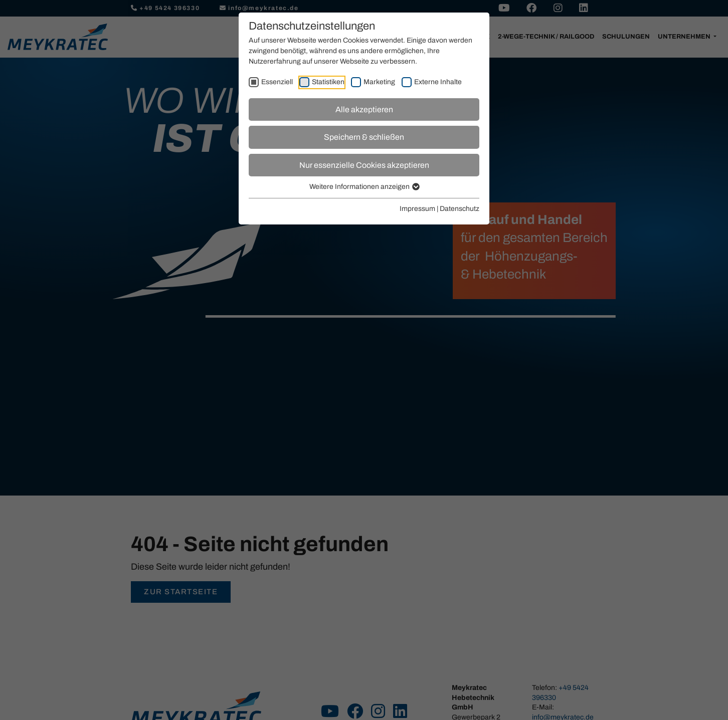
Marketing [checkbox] (379, 82)
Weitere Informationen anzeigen (364, 187)
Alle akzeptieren (364, 109)
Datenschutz (460, 209)
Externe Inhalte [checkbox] (438, 82)
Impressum (417, 209)
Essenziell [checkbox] (277, 82)
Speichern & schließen (364, 137)
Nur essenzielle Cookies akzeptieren (364, 165)
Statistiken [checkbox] (328, 82)
